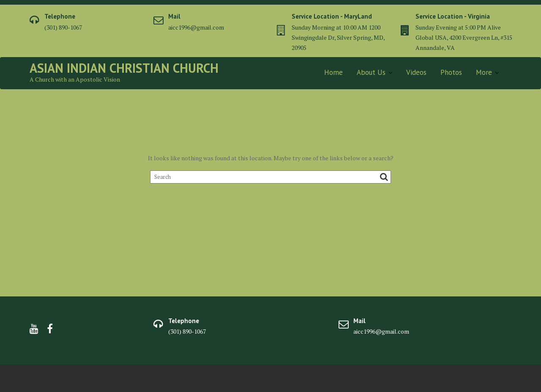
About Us (371, 72)
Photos (451, 72)
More (484, 72)
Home (333, 72)
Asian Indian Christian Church (124, 68)
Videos (416, 72)
